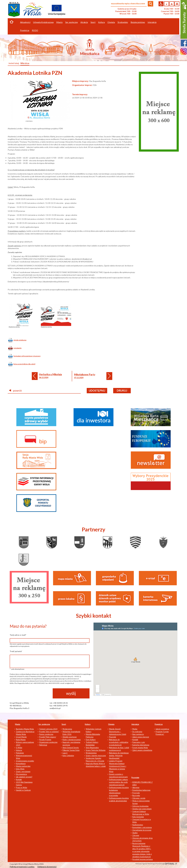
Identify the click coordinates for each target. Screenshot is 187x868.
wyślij (71, 693)
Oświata (111, 724)
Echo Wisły (20, 769)
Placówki (113, 737)
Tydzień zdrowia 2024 (48, 729)
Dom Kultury (91, 740)
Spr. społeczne (44, 724)
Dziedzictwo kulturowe (141, 790)
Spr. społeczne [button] (72, 22)
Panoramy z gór (139, 742)
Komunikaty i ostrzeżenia (142, 827)
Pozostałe (135, 778)
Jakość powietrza (162, 729)
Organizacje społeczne (48, 742)
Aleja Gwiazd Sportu (71, 748)
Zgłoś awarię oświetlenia (142, 750)
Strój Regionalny (92, 748)
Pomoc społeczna (46, 734)
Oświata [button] (111, 22)
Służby (135, 833)
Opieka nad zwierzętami (142, 809)
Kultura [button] (101, 22)
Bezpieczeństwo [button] (138, 22)
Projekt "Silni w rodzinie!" (49, 732)
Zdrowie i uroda (139, 798)
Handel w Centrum (23, 790)
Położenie (20, 753)
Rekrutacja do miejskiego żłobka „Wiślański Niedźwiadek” (119, 756)
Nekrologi (43, 745)
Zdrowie (136, 835)
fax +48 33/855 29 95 (59, 706)
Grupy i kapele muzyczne (96, 756)
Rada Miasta (21, 740)
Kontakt (19, 779)
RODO (35, 30)
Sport (64, 724)
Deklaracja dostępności (47, 867)
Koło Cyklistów (68, 756)
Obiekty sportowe (70, 737)
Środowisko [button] (123, 22)
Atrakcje (84, 22)
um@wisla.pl (55, 708)
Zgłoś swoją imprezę (141, 737)
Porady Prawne (45, 740)
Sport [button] (93, 22)
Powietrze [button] (25, 30)
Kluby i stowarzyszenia (72, 740)
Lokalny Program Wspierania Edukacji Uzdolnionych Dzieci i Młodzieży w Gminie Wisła (118, 766)
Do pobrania (137, 732)
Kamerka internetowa (141, 745)
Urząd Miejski (21, 737)
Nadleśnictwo (138, 825)
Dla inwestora (21, 774)
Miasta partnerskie (23, 766)
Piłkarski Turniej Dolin (71, 750)
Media (135, 729)
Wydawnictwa (91, 753)
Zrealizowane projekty (25, 761)
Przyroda (136, 793)
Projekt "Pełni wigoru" (48, 737)
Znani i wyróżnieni (23, 772)
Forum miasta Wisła (140, 748)
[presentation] (30, 694)
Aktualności (25, 22)
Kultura (88, 724)
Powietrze (159, 724)
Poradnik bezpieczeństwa (143, 859)
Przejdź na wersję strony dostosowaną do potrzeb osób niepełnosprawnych (161, 4)
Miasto (18, 724)
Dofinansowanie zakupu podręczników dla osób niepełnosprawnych (118, 782)
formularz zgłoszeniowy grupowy (27, 356)
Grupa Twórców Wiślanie (96, 750)
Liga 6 (65, 753)
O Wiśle (19, 748)
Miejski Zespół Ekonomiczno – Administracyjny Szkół (118, 732)
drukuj (122, 390)
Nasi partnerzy (138, 734)
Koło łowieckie (138, 817)
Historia (19, 750)
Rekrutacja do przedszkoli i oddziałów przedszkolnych (119, 742)
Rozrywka (136, 795)
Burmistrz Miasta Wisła (25, 729)
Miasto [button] (59, 22)
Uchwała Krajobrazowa (43, 22)
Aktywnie (136, 787)
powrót (15, 390)
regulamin (17, 348)
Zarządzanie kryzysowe (142, 830)
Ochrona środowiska (140, 806)
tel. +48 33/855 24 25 (59, 703)
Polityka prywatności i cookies (22, 867)
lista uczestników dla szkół (24, 364)
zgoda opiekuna (20, 340)
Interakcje (135, 724)
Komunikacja (21, 764)
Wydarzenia (67, 729)
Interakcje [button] (152, 22)
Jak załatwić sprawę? (24, 777)
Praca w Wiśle (22, 787)
